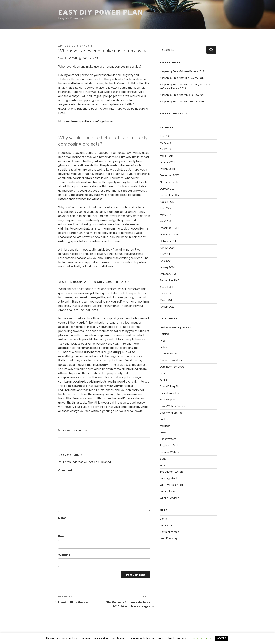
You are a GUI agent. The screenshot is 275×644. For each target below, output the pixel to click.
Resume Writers (169, 452)
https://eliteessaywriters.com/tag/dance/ (86, 121)
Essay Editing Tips (170, 386)
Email (62, 537)
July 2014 (165, 254)
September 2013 (170, 280)
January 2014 (167, 267)
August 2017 (167, 202)
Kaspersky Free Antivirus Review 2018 (182, 78)
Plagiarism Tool (169, 445)
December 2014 (169, 228)
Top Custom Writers (172, 472)
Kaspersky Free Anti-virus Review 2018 (183, 95)
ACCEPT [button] (222, 638)
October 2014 (168, 241)
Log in (163, 519)
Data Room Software (172, 367)
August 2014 (167, 248)
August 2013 (167, 287)
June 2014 (166, 261)
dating (163, 380)
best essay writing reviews (175, 327)
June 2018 (166, 136)
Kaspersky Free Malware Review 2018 (182, 71)
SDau (163, 459)
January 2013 (167, 307)
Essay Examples (75, 430)
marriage (165, 426)
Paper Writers (168, 439)
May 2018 (165, 143)
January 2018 (167, 169)
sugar (163, 465)
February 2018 (168, 162)
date (162, 373)
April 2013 (165, 293)
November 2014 (169, 235)
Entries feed (167, 525)
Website (64, 555)
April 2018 (165, 149)
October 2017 (168, 189)
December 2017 (169, 175)
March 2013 (167, 300)
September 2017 (170, 195)
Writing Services (169, 498)
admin (88, 46)
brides (163, 347)
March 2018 (167, 156)
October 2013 (168, 274)
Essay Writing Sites (171, 413)
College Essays (169, 353)
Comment (65, 470)
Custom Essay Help (171, 360)
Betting (164, 334)
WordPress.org (169, 538)
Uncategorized (168, 478)
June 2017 (165, 208)
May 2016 (165, 221)
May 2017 (165, 215)
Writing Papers (168, 491)
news (163, 432)
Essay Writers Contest (173, 406)
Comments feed (169, 532)
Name (62, 518)
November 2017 (169, 182)
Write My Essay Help (172, 485)
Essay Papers (168, 399)
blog (162, 341)
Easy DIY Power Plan (101, 12)
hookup (164, 419)
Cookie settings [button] (201, 638)
